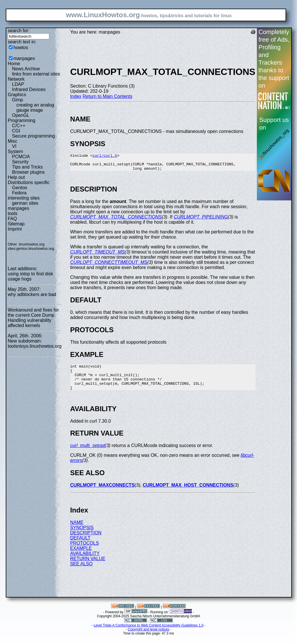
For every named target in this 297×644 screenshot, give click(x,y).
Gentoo (19, 188)
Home (14, 64)
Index (76, 96)
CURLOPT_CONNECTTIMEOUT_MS (109, 266)
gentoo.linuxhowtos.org (35, 248)
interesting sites (24, 198)
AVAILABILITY (85, 562)
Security (20, 162)
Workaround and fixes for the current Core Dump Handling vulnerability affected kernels (33, 318)
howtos (21, 48)
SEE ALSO (81, 572)
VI (14, 146)
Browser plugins (28, 172)
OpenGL (21, 115)
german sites (25, 203)
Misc (12, 141)
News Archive (26, 69)
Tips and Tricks (27, 167)
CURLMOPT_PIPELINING (201, 220)
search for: (19, 31)
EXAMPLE (81, 557)
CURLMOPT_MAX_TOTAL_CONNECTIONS (116, 220)
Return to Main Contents (107, 96)
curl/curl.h (105, 156)
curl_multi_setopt (88, 454)
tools (13, 213)
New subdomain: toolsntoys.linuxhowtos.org (35, 344)
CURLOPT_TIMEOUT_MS (97, 255)
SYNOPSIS (82, 536)
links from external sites (36, 74)
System (15, 151)
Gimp (17, 100)
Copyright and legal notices (149, 638)
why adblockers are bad (32, 294)
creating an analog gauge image (35, 108)
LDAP (18, 84)
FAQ (12, 219)
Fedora (19, 193)
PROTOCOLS (85, 552)
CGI (16, 131)
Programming (22, 120)
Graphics (17, 95)
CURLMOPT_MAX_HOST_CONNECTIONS (188, 494)
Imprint (15, 229)
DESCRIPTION (86, 541)
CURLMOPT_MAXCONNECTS (102, 494)
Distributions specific (29, 182)
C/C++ (19, 126)
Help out (16, 177)
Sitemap (16, 224)
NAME (77, 531)
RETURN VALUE (88, 567)
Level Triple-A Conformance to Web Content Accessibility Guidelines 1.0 (149, 634)
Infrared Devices (29, 89)
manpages (24, 58)
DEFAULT (80, 547)
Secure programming (33, 136)
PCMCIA (21, 157)
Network (16, 79)
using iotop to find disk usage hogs (30, 276)
